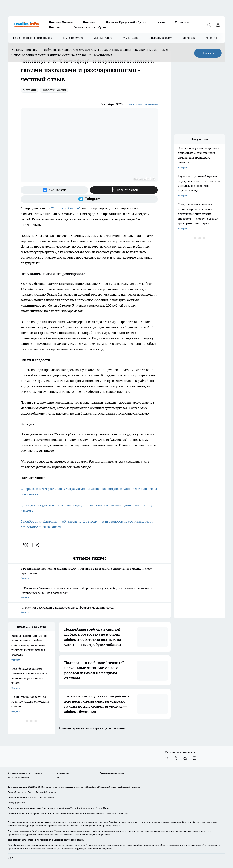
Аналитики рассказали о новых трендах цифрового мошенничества (89, 610)
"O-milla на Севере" (65, 208)
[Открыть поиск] (209, 25)
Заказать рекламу (161, 38)
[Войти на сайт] (218, 25)
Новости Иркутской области (127, 22)
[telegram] (39, 545)
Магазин (29, 90)
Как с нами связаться (19, 778)
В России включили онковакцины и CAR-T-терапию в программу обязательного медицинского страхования (89, 574)
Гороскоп (182, 22)
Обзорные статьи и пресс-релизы (25, 773)
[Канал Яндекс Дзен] (124, 190)
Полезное (56, 27)
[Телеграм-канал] (89, 199)
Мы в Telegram (73, 38)
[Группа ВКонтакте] (54, 190)
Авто (161, 22)
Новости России (61, 22)
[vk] (26, 545)
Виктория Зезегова (142, 104)
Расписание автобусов (90, 27)
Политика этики (62, 773)
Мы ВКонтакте (103, 38)
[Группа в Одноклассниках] (176, 758)
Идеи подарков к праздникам (33, 38)
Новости (89, 22)
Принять (208, 53)
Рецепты (211, 38)
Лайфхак (189, 38)
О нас (57, 778)
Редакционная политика (112, 773)
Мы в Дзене (131, 38)
